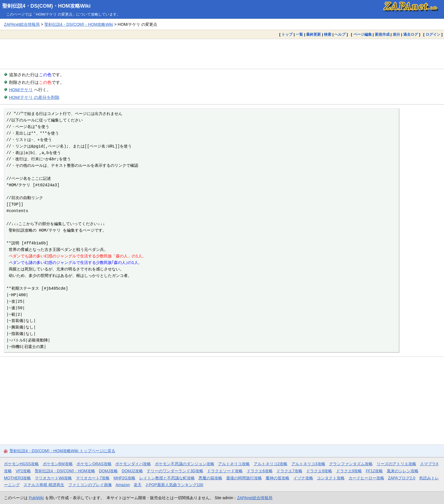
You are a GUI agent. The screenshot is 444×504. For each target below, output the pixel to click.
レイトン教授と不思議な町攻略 (167, 478)
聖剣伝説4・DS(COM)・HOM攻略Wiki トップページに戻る (62, 451)
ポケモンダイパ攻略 (133, 464)
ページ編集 (363, 34)
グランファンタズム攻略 (351, 464)
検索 (328, 34)
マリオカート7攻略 (93, 478)
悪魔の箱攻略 (210, 478)
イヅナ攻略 (303, 478)
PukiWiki (36, 498)
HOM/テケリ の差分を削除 (34, 97)
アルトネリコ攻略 (234, 464)
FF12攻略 (374, 471)
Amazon (123, 485)
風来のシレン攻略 (403, 471)
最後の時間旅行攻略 (244, 478)
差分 (396, 34)
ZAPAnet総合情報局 (22, 24)
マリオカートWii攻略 (53, 478)
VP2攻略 (23, 471)
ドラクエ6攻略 (260, 471)
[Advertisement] (222, 54)
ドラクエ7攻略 (289, 471)
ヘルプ (340, 34)
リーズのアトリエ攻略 (396, 464)
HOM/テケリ (21, 90)
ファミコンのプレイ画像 (90, 485)
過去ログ (411, 34)
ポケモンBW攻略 (58, 464)
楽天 (138, 485)
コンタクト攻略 (331, 478)
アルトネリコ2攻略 (271, 464)
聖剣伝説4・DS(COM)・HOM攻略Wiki (46, 6)
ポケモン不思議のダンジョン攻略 (185, 464)
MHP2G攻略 (124, 478)
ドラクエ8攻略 (319, 471)
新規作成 (382, 34)
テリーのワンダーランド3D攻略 (175, 471)
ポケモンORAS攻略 (94, 464)
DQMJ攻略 (108, 471)
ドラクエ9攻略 (349, 471)
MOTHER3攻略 (18, 478)
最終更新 (313, 34)
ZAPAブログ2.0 (402, 478)
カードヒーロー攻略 (366, 478)
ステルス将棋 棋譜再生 (44, 485)
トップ (287, 34)
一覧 (299, 34)
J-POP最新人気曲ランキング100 (174, 485)
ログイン (433, 34)
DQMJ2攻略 (132, 471)
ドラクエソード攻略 (225, 471)
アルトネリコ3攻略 (308, 464)
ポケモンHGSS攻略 (21, 464)
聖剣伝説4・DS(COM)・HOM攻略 (65, 471)
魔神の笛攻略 (277, 478)
